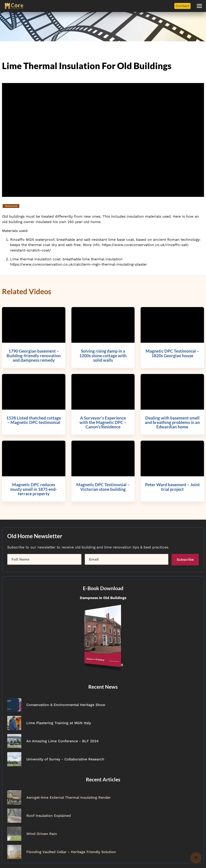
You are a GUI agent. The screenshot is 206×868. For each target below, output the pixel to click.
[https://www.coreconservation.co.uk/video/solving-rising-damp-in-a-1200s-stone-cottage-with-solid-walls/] (103, 357)
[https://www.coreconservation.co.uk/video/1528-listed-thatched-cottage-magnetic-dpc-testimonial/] (34, 424)
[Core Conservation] (14, 6)
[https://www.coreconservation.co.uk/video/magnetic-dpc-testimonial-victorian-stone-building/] (103, 491)
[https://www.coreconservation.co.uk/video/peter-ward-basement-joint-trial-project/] (172, 491)
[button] (199, 6)
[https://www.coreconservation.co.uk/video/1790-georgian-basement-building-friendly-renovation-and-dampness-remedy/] (34, 357)
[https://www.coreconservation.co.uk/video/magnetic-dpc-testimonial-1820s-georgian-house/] (172, 357)
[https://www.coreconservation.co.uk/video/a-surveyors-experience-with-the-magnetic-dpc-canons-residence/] (103, 424)
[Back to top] (196, 858)
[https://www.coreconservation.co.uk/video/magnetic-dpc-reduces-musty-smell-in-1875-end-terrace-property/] (34, 491)
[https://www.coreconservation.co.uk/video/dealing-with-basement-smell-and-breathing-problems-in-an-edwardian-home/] (172, 424)
